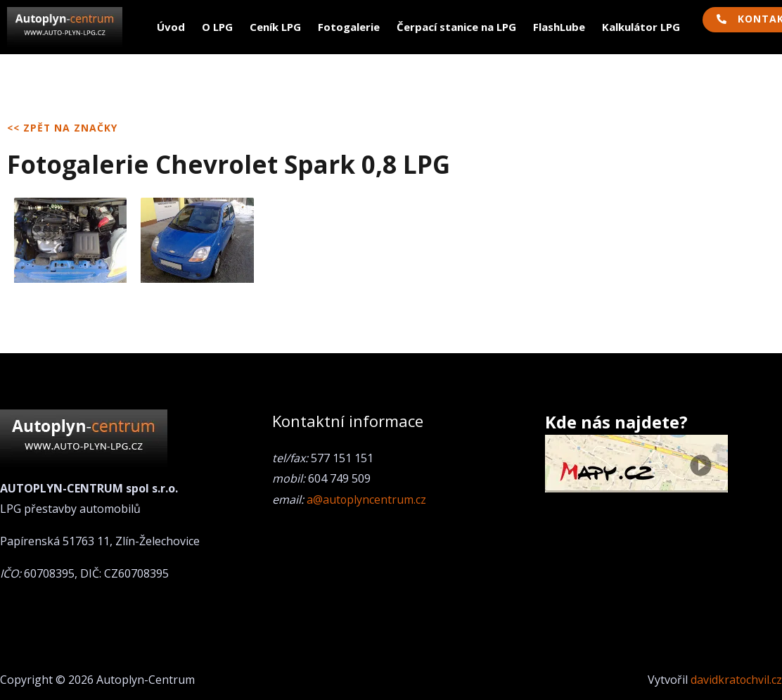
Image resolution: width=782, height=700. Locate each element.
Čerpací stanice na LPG (456, 27)
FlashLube (559, 27)
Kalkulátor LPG (641, 27)
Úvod (171, 27)
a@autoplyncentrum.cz (367, 499)
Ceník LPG (275, 27)
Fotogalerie (349, 27)
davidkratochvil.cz (736, 680)
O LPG (217, 27)
